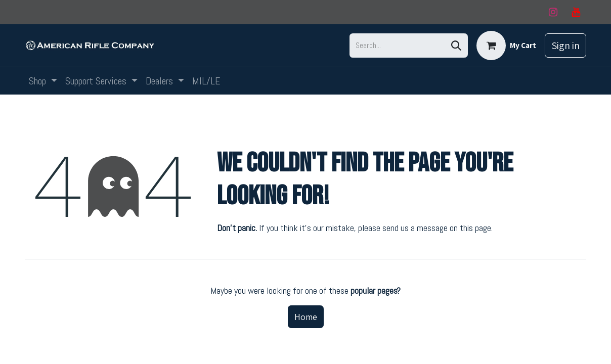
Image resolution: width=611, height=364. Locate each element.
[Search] (456, 45)
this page (475, 228)
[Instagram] (553, 12)
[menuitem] (43, 81)
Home (306, 317)
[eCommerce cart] (506, 45)
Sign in (565, 45)
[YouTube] (576, 12)
